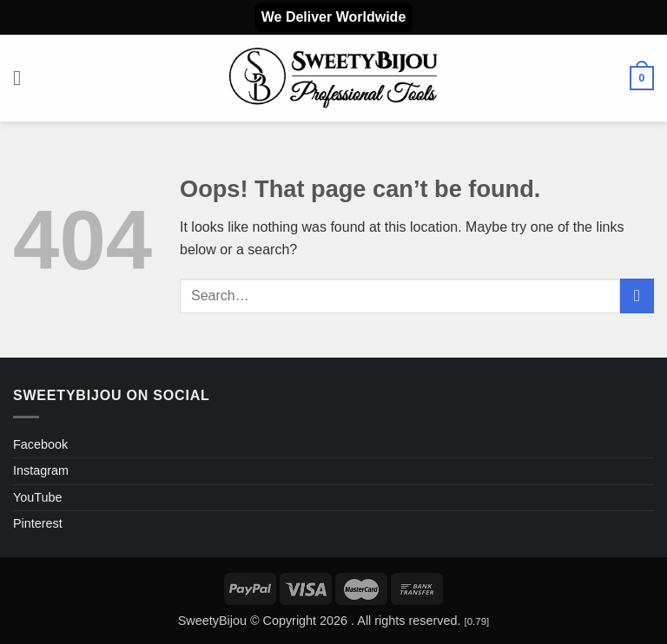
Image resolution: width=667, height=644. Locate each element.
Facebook (40, 444)
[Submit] (637, 296)
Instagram (41, 470)
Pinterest (38, 523)
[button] (23, 78)
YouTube (38, 497)
